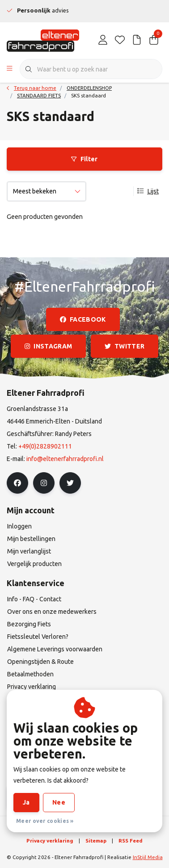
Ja (26, 802)
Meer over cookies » (45, 821)
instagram (48, 346)
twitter (125, 346)
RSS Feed (131, 841)
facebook (83, 319)
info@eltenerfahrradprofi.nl (65, 459)
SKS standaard (89, 95)
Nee (59, 802)
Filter (84, 159)
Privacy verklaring (50, 841)
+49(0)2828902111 (45, 446)
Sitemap (96, 841)
